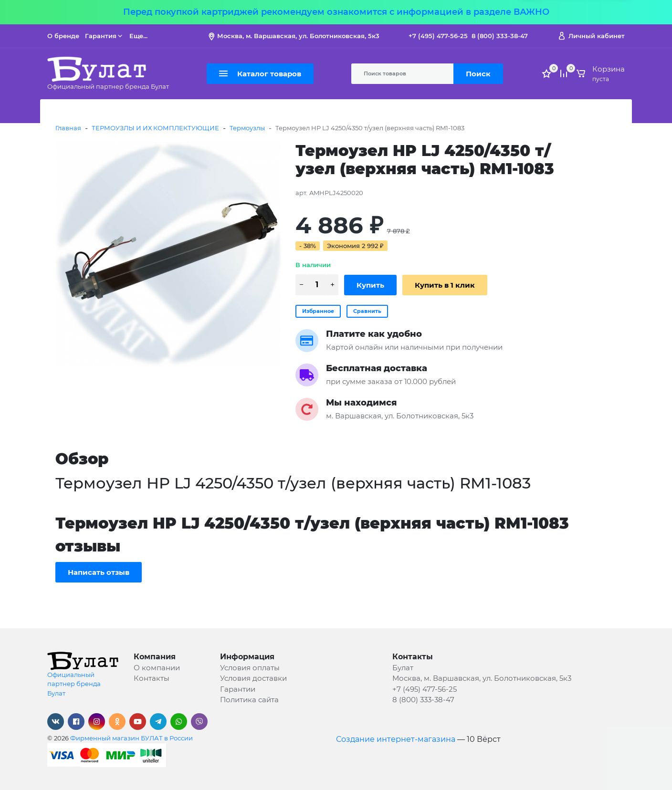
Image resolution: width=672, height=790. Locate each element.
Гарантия (104, 36)
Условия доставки (253, 678)
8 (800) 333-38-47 (500, 36)
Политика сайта (249, 700)
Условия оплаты (250, 668)
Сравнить (367, 311)
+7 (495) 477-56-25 (438, 36)
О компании (157, 668)
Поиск (478, 74)
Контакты (152, 678)
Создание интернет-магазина (396, 739)
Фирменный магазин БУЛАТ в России (131, 738)
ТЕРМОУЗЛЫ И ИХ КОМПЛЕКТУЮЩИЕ (155, 128)
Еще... (138, 36)
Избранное (318, 311)
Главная (68, 128)
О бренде (63, 36)
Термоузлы (247, 128)
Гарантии (238, 689)
